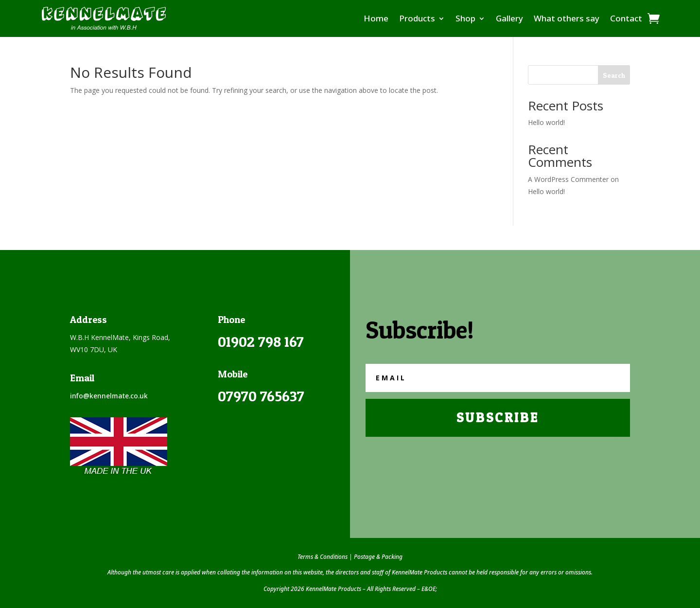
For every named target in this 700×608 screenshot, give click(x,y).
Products (417, 18)
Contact (626, 18)
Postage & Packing (378, 557)
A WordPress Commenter (568, 179)
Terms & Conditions (323, 557)
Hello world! (546, 122)
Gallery (509, 18)
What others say (567, 18)
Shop (465, 18)
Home (376, 18)
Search (614, 75)
